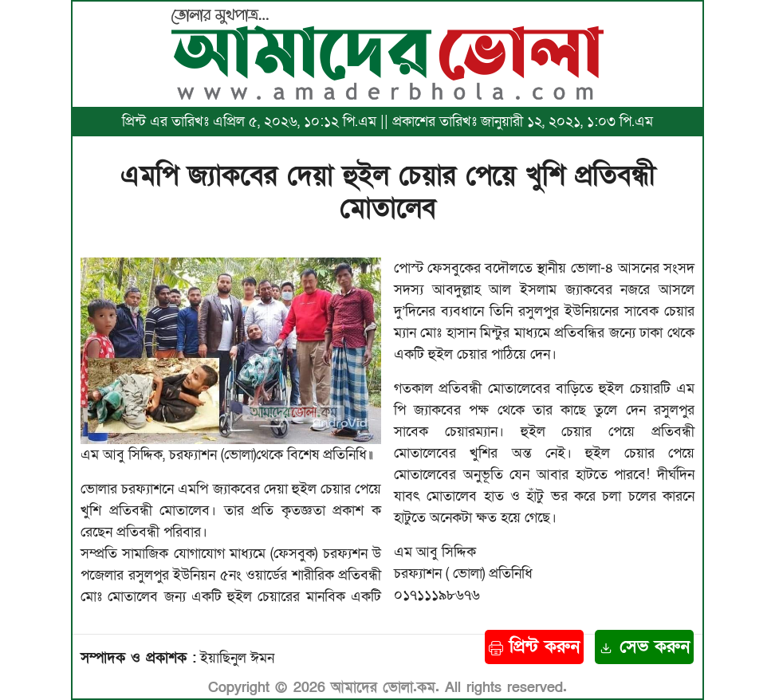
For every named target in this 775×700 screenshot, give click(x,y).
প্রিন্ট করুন (534, 647)
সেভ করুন (644, 647)
